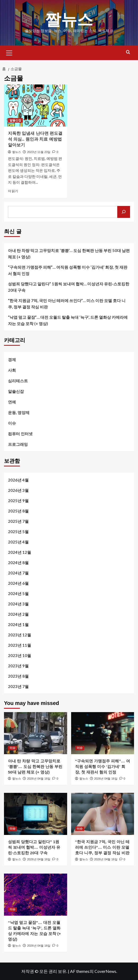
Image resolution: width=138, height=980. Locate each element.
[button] (9, 52)
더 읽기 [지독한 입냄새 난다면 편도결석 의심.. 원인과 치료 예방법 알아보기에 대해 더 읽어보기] (13, 191)
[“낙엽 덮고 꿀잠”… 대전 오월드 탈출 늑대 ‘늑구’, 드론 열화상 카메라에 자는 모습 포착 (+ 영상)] (36, 894)
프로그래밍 (18, 444)
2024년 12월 (20, 552)
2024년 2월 (18, 614)
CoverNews (105, 971)
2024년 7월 (18, 573)
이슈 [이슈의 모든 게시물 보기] (12, 748)
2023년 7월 (18, 686)
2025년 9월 (18, 501)
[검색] (124, 212)
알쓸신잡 (16, 391)
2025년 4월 (18, 542)
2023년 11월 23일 (39, 152)
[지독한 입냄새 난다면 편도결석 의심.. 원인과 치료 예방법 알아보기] (36, 105)
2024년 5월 (18, 594)
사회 (12, 370)
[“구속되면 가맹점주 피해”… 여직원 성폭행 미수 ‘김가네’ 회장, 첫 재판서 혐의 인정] (103, 733)
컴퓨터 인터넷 (20, 434)
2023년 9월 (18, 666)
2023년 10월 (20, 655)
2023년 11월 (20, 645)
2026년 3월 (18, 490)
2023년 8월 (18, 676)
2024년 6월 (18, 583)
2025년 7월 (18, 521)
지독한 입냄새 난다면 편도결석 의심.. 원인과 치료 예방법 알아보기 (35, 139)
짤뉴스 (69, 20)
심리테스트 (18, 381)
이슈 (12, 423)
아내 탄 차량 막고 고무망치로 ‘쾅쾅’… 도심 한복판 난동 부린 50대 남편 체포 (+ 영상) (69, 254)
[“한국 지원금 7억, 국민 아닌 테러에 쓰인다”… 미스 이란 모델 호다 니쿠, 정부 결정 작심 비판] (103, 814)
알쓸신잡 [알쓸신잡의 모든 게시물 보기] (15, 120)
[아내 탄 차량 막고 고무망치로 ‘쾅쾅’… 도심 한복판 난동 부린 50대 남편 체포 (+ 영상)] (36, 733)
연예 (12, 402)
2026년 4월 (18, 480)
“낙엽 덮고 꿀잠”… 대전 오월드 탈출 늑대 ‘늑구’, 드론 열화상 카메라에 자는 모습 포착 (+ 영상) (68, 320)
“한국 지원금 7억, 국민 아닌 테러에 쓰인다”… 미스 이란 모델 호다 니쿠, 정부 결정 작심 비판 (67, 304)
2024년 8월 (18, 563)
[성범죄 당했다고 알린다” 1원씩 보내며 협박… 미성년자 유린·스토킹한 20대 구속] (36, 814)
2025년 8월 (18, 511)
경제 (12, 359)
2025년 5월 (18, 532)
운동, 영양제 (19, 412)
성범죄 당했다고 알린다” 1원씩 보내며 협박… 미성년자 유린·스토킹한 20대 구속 (69, 287)
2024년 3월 (18, 604)
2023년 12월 (20, 635)
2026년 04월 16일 (39, 779)
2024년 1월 (18, 624)
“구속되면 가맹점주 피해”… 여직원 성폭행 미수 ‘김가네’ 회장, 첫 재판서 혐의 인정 (68, 270)
